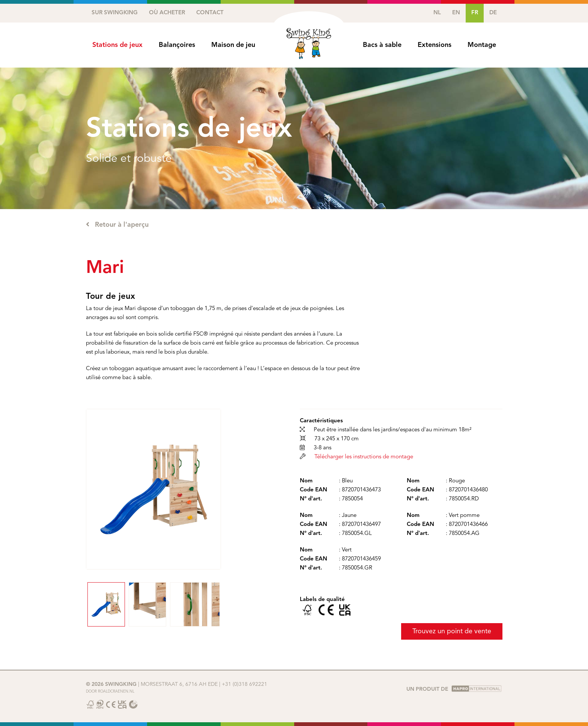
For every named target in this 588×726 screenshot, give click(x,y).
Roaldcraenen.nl (116, 691)
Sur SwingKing (115, 13)
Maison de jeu (233, 45)
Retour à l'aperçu (117, 224)
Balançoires (177, 45)
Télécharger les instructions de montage (364, 457)
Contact (210, 13)
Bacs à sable (382, 45)
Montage (482, 45)
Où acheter (167, 13)
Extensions (435, 45)
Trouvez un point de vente (452, 631)
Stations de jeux (117, 45)
